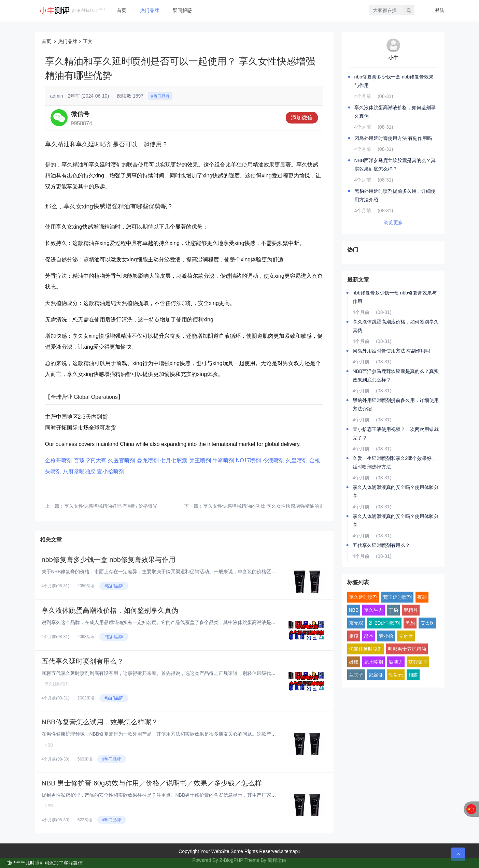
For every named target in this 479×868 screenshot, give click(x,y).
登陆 (440, 10)
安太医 (427, 623)
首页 (122, 10)
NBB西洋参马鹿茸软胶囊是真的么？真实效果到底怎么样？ (395, 165)
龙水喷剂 (374, 662)
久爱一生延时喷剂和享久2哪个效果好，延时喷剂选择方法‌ (395, 462)
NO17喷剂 (249, 460)
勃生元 (396, 675)
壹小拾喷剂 (111, 471)
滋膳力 (396, 662)
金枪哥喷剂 (59, 460)
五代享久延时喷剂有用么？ (83, 661)
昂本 (369, 636)
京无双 (356, 623)
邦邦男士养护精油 (407, 649)
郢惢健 (376, 675)
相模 (354, 636)
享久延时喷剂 (57, 684)
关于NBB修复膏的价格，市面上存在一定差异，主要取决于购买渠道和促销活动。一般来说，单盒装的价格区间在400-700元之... (177, 572)
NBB (49, 745)
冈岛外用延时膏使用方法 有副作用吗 (393, 138)
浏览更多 (393, 222)
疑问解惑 (182, 10)
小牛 (393, 58)
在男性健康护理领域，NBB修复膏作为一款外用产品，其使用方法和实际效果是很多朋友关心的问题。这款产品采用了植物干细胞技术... (185, 734)
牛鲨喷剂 (223, 460)
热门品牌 (150, 10)
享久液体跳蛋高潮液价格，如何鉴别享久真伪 (110, 610)
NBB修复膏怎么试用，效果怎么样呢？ (100, 722)
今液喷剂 (273, 460)
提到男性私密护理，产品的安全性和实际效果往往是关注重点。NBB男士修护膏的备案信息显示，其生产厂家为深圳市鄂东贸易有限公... (185, 795)
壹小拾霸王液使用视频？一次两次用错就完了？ (396, 433)
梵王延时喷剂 (397, 597)
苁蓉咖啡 (418, 662)
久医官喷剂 (122, 460)
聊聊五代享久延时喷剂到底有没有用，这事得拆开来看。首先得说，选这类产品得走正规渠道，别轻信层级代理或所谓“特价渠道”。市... (184, 673)
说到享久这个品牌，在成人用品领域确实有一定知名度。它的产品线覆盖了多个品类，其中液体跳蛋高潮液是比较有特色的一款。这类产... (187, 622)
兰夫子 (356, 675)
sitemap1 (291, 851)
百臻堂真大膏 (90, 460)
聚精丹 (411, 610)
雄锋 (354, 662)
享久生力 (374, 610)
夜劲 (422, 597)
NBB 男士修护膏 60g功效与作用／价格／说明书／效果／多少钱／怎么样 (152, 783)
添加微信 (302, 118)
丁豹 (393, 610)
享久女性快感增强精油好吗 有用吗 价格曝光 (111, 506)
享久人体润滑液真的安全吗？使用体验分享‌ (396, 491)
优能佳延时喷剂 (366, 649)
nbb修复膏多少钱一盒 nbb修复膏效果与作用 (109, 560)
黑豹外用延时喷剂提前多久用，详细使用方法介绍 (395, 195)
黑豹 (410, 623)
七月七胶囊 (174, 460)
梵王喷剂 (200, 460)
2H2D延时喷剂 (384, 623)
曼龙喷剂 (148, 460)
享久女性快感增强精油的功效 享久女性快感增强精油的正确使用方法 (276, 506)
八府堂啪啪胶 (79, 471)
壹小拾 (386, 636)
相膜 (413, 675)
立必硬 (406, 636)
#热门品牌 (160, 96)
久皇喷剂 (297, 460)
